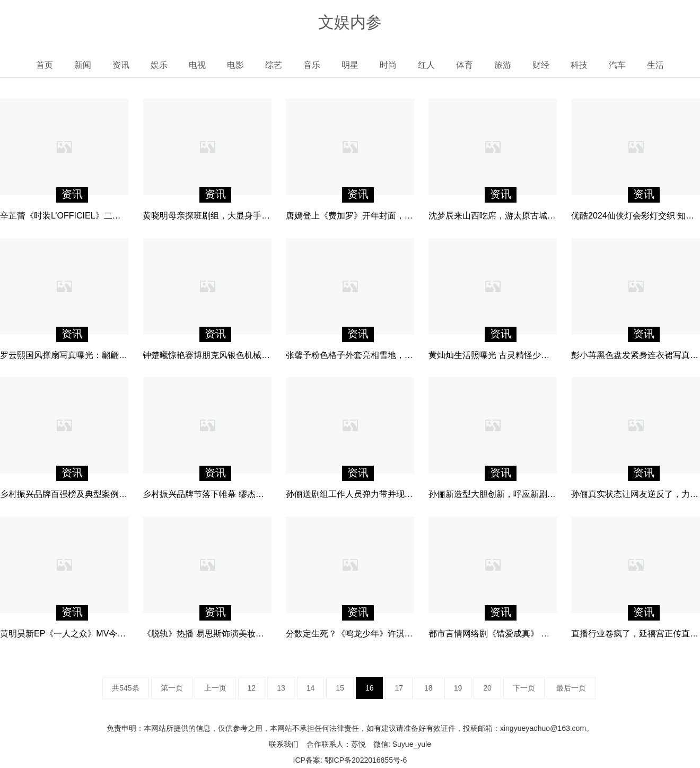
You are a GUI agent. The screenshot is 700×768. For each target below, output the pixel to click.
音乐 (312, 65)
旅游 (503, 65)
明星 (350, 65)
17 (399, 688)
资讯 (121, 65)
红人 (426, 65)
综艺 (274, 65)
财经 (541, 65)
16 (370, 688)
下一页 (524, 688)
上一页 (215, 688)
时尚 (388, 65)
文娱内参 (350, 22)
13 (281, 688)
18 (428, 688)
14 (311, 688)
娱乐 (159, 65)
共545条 (125, 688)
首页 (45, 65)
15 (340, 688)
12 (252, 688)
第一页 (172, 688)
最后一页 (571, 688)
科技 (579, 65)
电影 (235, 65)
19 (458, 688)
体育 (465, 65)
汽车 (617, 65)
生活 (655, 65)
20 (487, 688)
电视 (197, 65)
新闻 (83, 65)
